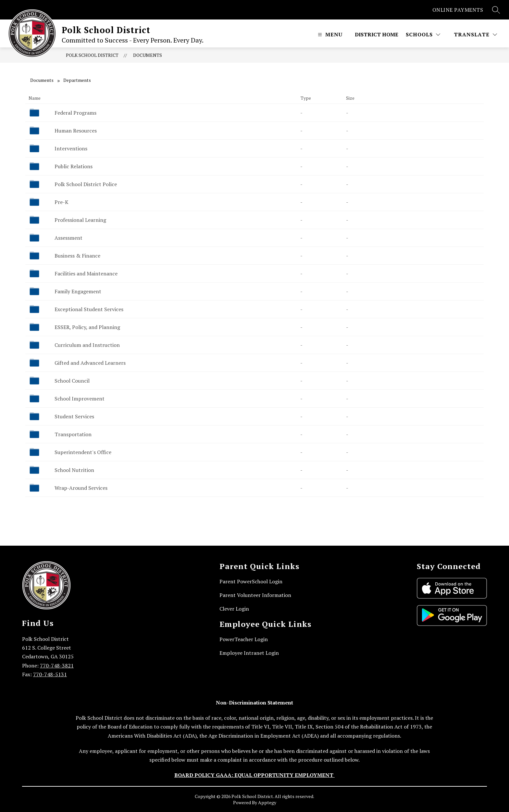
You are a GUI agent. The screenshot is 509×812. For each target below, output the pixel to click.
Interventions (71, 148)
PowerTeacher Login (244, 639)
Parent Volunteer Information (255, 595)
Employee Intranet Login (249, 653)
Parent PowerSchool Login (251, 581)
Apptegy (267, 802)
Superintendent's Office (83, 452)
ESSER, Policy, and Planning (87, 327)
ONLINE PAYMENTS (458, 10)
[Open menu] (329, 34)
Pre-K (62, 202)
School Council (72, 381)
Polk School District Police (86, 184)
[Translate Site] (475, 34)
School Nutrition (74, 470)
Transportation (73, 434)
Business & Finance (77, 256)
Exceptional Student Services (89, 309)
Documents (148, 55)
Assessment (68, 238)
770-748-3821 (57, 666)
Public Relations (74, 166)
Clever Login (234, 609)
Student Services (74, 416)
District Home (377, 34)
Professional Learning (80, 220)
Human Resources (76, 131)
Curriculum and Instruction (87, 345)
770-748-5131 (50, 674)
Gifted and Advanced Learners (90, 363)
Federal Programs (75, 113)
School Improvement (80, 399)
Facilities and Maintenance (86, 273)
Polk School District (92, 55)
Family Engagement (78, 291)
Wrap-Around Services (81, 488)
